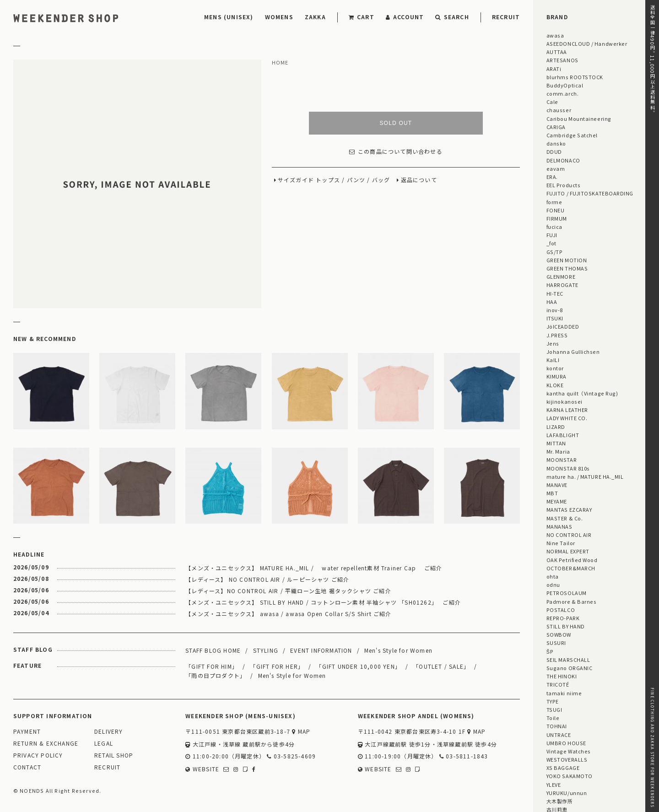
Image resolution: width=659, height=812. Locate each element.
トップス (328, 180)
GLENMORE (561, 276)
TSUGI (554, 709)
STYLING (266, 650)
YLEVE (554, 785)
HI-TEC (555, 293)
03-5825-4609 (291, 756)
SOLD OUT (396, 123)
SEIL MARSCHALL (568, 660)
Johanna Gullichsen (573, 352)
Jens (553, 343)
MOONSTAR (562, 460)
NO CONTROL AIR (569, 535)
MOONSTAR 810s (568, 468)
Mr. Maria (558, 451)
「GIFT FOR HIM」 (212, 666)
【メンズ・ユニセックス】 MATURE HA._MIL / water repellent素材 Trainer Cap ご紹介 (314, 568)
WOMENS (279, 17)
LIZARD (556, 427)
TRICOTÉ (558, 684)
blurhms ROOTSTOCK (575, 77)
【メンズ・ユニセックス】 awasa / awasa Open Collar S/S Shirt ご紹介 (288, 614)
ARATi (554, 69)
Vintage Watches (569, 751)
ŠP (550, 651)
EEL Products (563, 185)
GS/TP (555, 252)
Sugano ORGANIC (570, 668)
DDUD (554, 152)
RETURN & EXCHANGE (46, 744)
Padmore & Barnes (572, 601)
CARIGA (556, 127)
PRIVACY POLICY (38, 755)
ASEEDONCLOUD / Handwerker (587, 43)
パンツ (356, 180)
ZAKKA (315, 17)
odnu (553, 585)
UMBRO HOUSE (566, 743)
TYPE (553, 701)
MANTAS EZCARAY (569, 509)
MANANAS (559, 526)
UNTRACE (559, 735)
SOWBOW (559, 634)
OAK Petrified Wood (572, 560)
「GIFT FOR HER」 (277, 666)
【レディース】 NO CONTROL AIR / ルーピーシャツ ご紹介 (267, 579)
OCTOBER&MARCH (571, 568)
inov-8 (555, 310)
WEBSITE (202, 769)
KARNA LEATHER (567, 410)
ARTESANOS (562, 60)
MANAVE (557, 485)
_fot (551, 243)
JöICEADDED (563, 326)
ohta (553, 576)
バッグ (381, 180)
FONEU (556, 210)
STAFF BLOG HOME (213, 650)
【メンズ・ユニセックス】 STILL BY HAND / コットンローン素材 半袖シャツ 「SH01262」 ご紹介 (323, 602)
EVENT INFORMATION (321, 650)
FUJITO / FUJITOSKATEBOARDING (590, 193)
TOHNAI (557, 726)
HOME (280, 63)
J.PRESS (557, 335)
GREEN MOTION (567, 260)
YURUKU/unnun (567, 793)
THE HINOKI (562, 676)
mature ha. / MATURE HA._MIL (585, 476)
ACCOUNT (405, 17)
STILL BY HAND (566, 626)
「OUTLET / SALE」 (441, 666)
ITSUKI (555, 318)
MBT (552, 493)
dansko (556, 143)
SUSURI (556, 643)
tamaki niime (564, 693)
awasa (555, 35)
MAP (301, 732)
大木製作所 (560, 801)
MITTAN (556, 443)
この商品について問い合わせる (396, 152)
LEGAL (104, 744)
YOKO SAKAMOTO (570, 776)
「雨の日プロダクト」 (216, 675)
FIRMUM (557, 218)
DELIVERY (109, 732)
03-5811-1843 (464, 756)
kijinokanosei (564, 401)
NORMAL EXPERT (568, 551)
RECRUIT (506, 17)
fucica (554, 227)
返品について (419, 180)
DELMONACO (563, 160)
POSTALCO (561, 610)
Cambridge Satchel (572, 135)
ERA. (552, 177)
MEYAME (557, 501)
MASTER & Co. (564, 518)
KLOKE (555, 385)
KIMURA (556, 376)
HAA (552, 302)
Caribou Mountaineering (579, 119)
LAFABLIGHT (563, 435)
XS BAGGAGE (563, 768)
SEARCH (452, 17)
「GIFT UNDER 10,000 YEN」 (358, 666)
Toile (553, 718)
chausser (559, 110)
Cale (552, 102)
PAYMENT (27, 732)
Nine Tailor (561, 543)
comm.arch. (562, 93)
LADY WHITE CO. (567, 418)
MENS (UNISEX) (229, 17)
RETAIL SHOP (114, 755)
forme (554, 202)
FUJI (552, 235)
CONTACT (27, 767)
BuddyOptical (565, 85)
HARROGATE (562, 285)
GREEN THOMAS (567, 268)
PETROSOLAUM (567, 593)
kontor (555, 368)
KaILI (553, 360)
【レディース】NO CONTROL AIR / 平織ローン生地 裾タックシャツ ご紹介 (288, 591)
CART (362, 17)
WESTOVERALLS (567, 759)
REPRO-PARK (563, 618)
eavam (556, 168)
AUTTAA (557, 52)
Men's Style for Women (398, 650)
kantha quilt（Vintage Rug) (582, 393)
